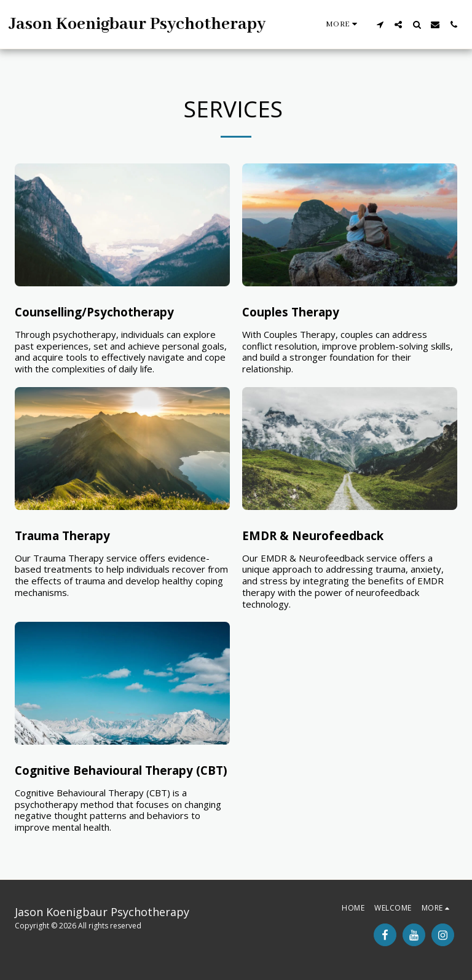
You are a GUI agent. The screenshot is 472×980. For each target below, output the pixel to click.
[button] (380, 25)
